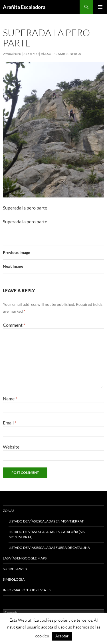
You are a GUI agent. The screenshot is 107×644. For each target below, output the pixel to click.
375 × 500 (31, 54)
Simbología (14, 579)
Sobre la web (15, 569)
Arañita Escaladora (24, 7)
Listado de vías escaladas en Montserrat (46, 521)
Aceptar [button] (62, 636)
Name (10, 399)
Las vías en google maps (25, 558)
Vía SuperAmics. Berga (61, 54)
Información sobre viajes (27, 590)
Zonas (9, 511)
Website (11, 447)
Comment (14, 325)
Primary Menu (100, 7)
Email (10, 423)
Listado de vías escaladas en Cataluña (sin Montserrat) (47, 534)
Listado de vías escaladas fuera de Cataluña (49, 548)
